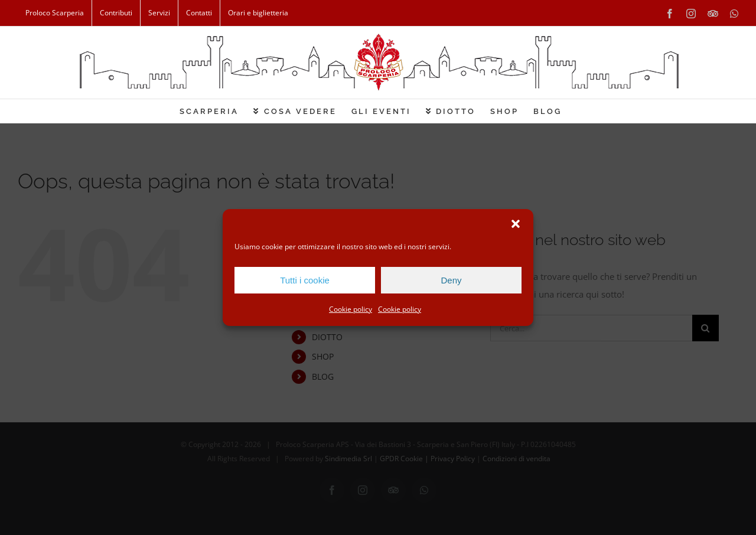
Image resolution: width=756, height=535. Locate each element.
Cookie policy (351, 309)
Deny (451, 280)
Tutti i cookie (305, 280)
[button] (516, 224)
